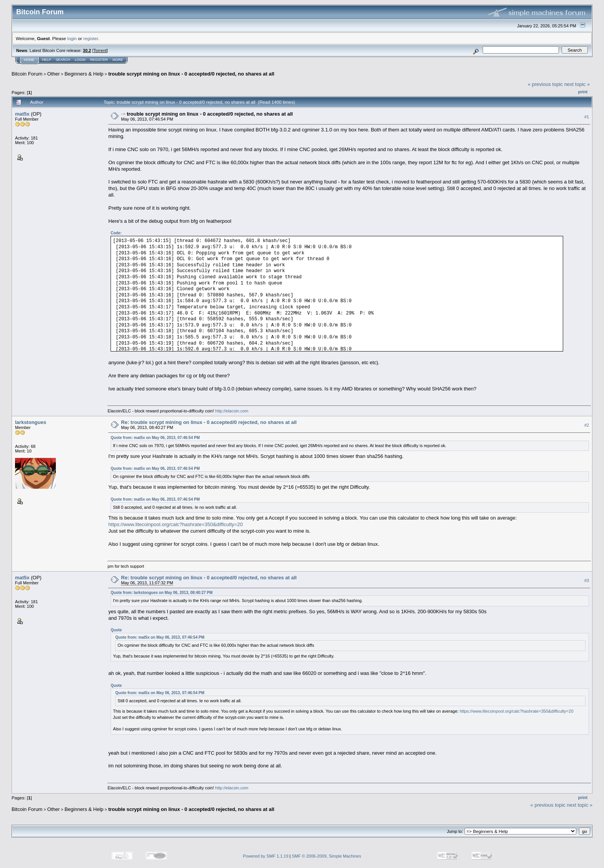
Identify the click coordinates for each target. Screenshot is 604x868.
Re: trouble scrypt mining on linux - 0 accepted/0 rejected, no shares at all (209, 422)
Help (47, 60)
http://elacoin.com (232, 411)
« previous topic (545, 84)
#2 (587, 426)
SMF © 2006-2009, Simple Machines (327, 856)
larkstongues (31, 422)
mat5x (22, 114)
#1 (587, 117)
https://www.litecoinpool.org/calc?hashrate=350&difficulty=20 (175, 524)
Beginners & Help (84, 74)
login (72, 38)
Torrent (100, 50)
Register (99, 60)
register (91, 38)
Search (63, 60)
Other (54, 74)
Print (583, 92)
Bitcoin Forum (27, 74)
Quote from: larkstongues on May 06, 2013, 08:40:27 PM (162, 593)
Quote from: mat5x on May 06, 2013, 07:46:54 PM (155, 438)
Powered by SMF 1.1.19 (266, 856)
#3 (587, 580)
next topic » (577, 84)
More (118, 60)
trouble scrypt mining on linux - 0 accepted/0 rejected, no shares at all (191, 74)
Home (29, 60)
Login (80, 60)
